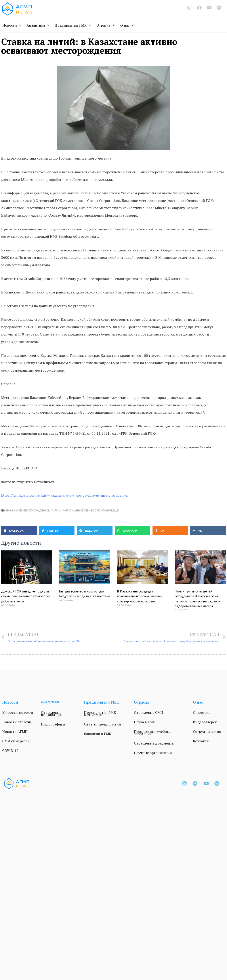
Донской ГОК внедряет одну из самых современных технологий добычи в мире (26, 596)
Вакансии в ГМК (98, 734)
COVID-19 (10, 750)
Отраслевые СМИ (149, 712)
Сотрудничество (207, 731)
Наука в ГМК (145, 722)
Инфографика (53, 724)
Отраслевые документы (154, 743)
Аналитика (38, 25)
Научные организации (153, 753)
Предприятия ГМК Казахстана (100, 714)
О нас (127, 25)
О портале (202, 712)
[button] (19, 531)
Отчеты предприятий (102, 724)
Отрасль (106, 25)
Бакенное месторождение (28, 510)
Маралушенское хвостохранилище (90, 510)
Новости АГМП (15, 731)
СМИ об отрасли (16, 741)
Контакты (201, 741)
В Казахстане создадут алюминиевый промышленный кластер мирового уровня (140, 596)
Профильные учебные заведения (153, 733)
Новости (12, 25)
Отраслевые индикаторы (52, 714)
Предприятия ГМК (73, 25)
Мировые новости (18, 712)
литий (56, 510)
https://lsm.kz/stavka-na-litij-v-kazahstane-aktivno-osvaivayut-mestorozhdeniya (66, 495)
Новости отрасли (17, 722)
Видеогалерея (205, 722)
